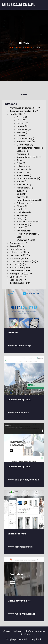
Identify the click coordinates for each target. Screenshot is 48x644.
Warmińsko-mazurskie (25, 108)
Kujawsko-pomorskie (24, 111)
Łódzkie (29, 48)
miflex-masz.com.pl (25, 614)
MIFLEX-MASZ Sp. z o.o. (19, 601)
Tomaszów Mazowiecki (30, 148)
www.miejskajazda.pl (16, 631)
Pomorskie (19, 258)
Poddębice (24, 212)
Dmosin (22, 126)
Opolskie (18, 277)
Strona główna (15, 48)
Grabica (22, 123)
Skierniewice (25, 145)
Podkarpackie (20, 268)
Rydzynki (23, 197)
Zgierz (22, 182)
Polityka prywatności (17, 639)
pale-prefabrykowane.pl (27, 480)
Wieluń (22, 132)
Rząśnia (22, 215)
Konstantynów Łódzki (29, 157)
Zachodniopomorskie (24, 261)
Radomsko (24, 175)
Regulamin (36, 639)
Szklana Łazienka (17, 534)
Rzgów (22, 160)
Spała (21, 194)
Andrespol (24, 129)
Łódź (21, 120)
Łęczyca (22, 151)
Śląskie (17, 246)
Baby (21, 163)
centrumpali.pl (22, 413)
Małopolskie (20, 271)
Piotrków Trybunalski (29, 234)
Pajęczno (23, 154)
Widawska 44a (26, 240)
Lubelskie (18, 249)
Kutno (22, 136)
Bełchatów (24, 225)
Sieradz (22, 228)
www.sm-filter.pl (23, 346)
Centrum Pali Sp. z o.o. (19, 400)
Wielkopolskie (21, 274)
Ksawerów (24, 169)
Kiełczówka (24, 185)
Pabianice (24, 166)
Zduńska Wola (26, 142)
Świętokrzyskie (20, 283)
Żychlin (22, 191)
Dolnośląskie (20, 252)
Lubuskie (18, 280)
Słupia (21, 209)
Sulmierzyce (24, 203)
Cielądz (22, 218)
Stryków (23, 117)
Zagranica (18, 243)
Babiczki (23, 172)
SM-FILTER (13, 333)
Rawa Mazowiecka (28, 222)
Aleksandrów (25, 188)
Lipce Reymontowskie (29, 200)
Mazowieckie (20, 255)
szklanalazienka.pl (24, 547)
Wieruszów (24, 231)
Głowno (22, 206)
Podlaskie (18, 265)
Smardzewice (25, 139)
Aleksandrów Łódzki (28, 179)
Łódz (21, 237)
